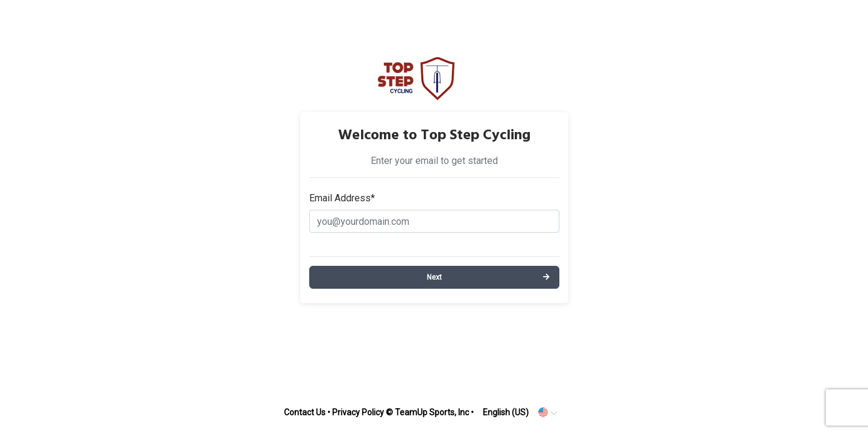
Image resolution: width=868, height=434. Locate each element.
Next (434, 277)
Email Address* (342, 198)
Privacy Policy (358, 412)
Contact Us (305, 412)
